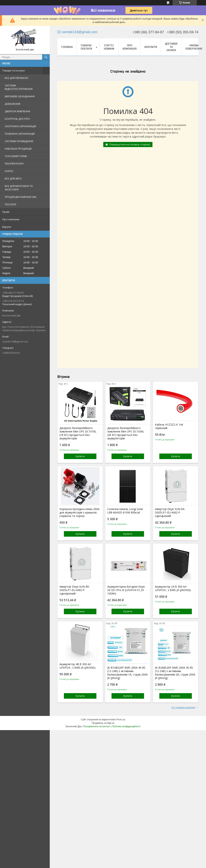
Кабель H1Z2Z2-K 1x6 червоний (169, 426)
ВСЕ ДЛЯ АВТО (13, 179)
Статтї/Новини (109, 47)
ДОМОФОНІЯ (13, 104)
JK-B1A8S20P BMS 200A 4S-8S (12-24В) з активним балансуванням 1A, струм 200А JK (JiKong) (127, 673)
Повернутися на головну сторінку (130, 144)
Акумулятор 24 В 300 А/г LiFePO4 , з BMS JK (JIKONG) (173, 588)
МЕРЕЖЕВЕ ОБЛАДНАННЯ (20, 96)
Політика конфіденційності (126, 726)
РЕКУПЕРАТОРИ (14, 164)
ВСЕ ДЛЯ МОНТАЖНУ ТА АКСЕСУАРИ (19, 188)
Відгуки (7, 227)
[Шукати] (46, 57)
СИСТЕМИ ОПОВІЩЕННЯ (19, 141)
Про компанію (11, 219)
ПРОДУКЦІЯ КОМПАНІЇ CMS (21, 197)
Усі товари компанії (183, 707)
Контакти (151, 47)
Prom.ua (121, 720)
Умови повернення (194, 47)
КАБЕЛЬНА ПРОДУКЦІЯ (18, 149)
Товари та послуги (13, 70)
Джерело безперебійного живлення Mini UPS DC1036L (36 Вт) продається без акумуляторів (126, 433)
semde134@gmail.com (15, 341)
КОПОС (9, 171)
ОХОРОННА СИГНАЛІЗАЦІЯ (20, 126)
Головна (67, 47)
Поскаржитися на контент (97, 726)
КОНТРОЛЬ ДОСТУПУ (17, 119)
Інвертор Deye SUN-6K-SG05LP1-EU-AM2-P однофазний (170, 513)
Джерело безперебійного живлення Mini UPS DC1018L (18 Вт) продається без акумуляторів (78, 433)
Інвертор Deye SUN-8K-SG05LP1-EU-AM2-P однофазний (75, 590)
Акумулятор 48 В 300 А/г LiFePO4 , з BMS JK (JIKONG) (77, 666)
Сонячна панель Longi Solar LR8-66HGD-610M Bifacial (125, 511)
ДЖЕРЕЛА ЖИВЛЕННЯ (17, 111)
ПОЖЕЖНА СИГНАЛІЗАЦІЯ (20, 134)
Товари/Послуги (86, 47)
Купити (80, 456)
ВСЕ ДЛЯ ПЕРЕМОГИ (16, 78)
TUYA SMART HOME (16, 156)
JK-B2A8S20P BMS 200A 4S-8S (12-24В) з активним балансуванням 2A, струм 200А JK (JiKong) (175, 673)
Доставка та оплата (171, 47)
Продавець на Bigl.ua (103, 723)
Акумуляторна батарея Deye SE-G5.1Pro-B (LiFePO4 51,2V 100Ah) (126, 590)
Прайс (6, 212)
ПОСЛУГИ (10, 204)
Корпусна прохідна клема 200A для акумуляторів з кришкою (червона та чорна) (79, 513)
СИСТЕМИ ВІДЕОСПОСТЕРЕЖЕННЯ (19, 87)
